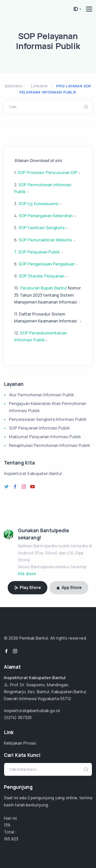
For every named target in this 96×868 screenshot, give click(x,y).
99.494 (11, 839)
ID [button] (76, 9)
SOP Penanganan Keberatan (48, 216)
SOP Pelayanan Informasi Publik (39, 428)
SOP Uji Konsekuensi (40, 204)
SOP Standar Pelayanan (41, 276)
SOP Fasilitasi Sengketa (43, 228)
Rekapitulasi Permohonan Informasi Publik (50, 445)
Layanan (39, 86)
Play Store (28, 587)
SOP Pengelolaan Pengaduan (47, 264)
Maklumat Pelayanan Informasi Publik (45, 437)
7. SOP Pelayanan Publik (37, 252)
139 (7, 825)
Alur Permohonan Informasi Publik (41, 395)
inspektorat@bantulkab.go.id (32, 711)
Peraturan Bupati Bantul (47, 295)
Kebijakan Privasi (20, 743)
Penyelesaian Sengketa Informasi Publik (48, 419)
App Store (69, 587)
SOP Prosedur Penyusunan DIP (49, 172)
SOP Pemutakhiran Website (47, 240)
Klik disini (27, 574)
